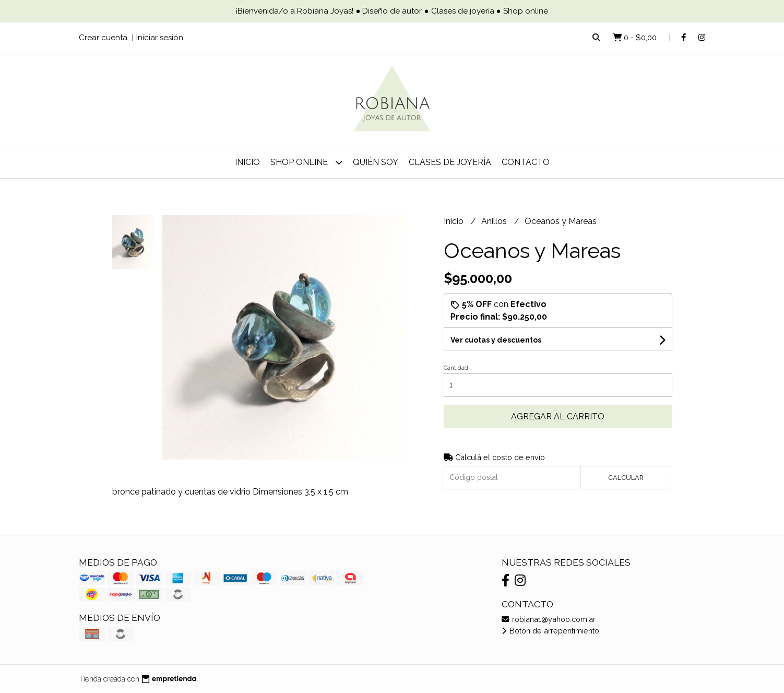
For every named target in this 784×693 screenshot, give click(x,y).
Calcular (626, 478)
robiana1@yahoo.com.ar (549, 619)
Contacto (526, 162)
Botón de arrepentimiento (550, 631)
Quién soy (376, 162)
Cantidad (456, 368)
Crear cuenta (103, 38)
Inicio (247, 162)
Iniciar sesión (160, 38)
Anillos (495, 221)
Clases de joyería (450, 162)
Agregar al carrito (558, 416)
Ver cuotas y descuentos (496, 340)
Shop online (306, 162)
